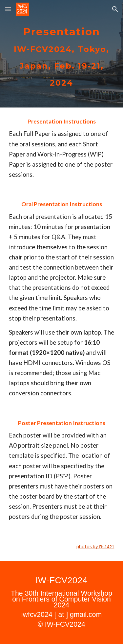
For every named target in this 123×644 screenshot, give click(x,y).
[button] (8, 9)
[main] (62, 54)
